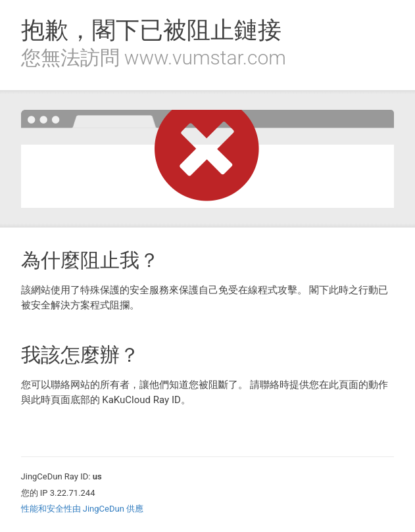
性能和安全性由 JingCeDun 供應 (83, 509)
